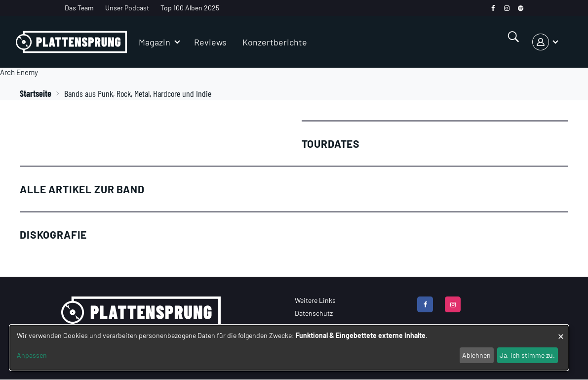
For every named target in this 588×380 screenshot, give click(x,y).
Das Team (79, 8)
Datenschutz (314, 313)
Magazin (155, 42)
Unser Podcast (127, 8)
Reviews (210, 42)
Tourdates (331, 144)
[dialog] (289, 348)
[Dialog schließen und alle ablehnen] (561, 331)
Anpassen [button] (32, 355)
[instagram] (507, 8)
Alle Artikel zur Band (82, 189)
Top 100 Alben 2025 (190, 8)
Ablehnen (476, 355)
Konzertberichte (275, 42)
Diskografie (53, 234)
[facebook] (493, 8)
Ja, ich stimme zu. (527, 355)
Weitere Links (315, 300)
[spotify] (521, 8)
